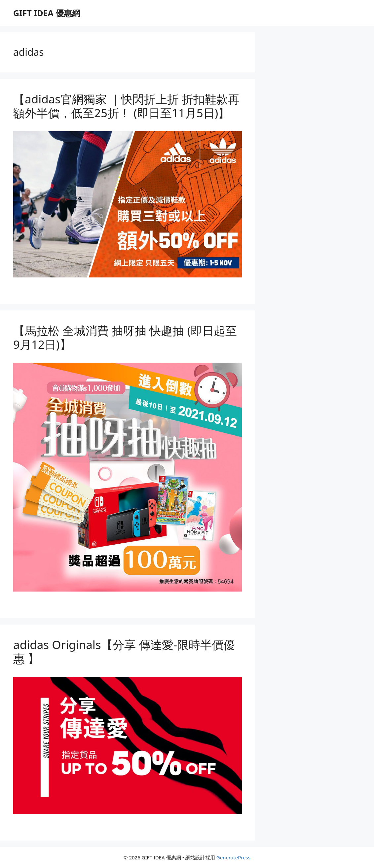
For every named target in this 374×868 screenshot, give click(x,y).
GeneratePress (233, 857)
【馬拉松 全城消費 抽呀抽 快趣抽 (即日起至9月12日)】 (125, 337)
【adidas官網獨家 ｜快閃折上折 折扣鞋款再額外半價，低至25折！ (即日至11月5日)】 (126, 106)
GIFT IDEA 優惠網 (47, 13)
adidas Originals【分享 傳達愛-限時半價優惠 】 (124, 651)
